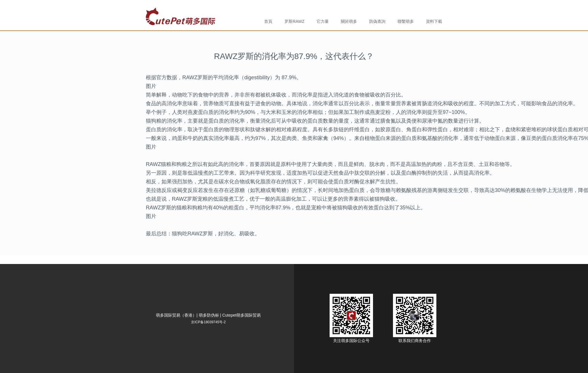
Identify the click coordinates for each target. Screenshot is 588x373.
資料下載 (434, 21)
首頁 (268, 21)
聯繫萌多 (406, 21)
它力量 (323, 21)
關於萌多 (349, 21)
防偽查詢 (377, 21)
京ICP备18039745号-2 (208, 322)
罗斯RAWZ (294, 21)
